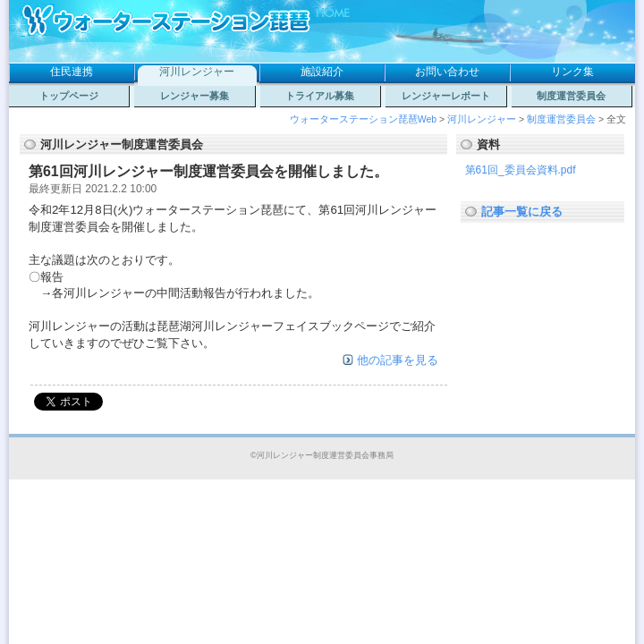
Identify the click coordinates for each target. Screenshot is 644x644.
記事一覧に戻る (522, 212)
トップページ (69, 96)
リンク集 (572, 72)
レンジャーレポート (446, 96)
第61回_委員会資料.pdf (521, 170)
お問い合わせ (447, 72)
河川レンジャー (197, 72)
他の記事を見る (398, 360)
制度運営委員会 (571, 96)
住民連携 (72, 72)
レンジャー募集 (195, 96)
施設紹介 (322, 72)
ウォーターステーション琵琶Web (363, 119)
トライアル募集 (320, 96)
